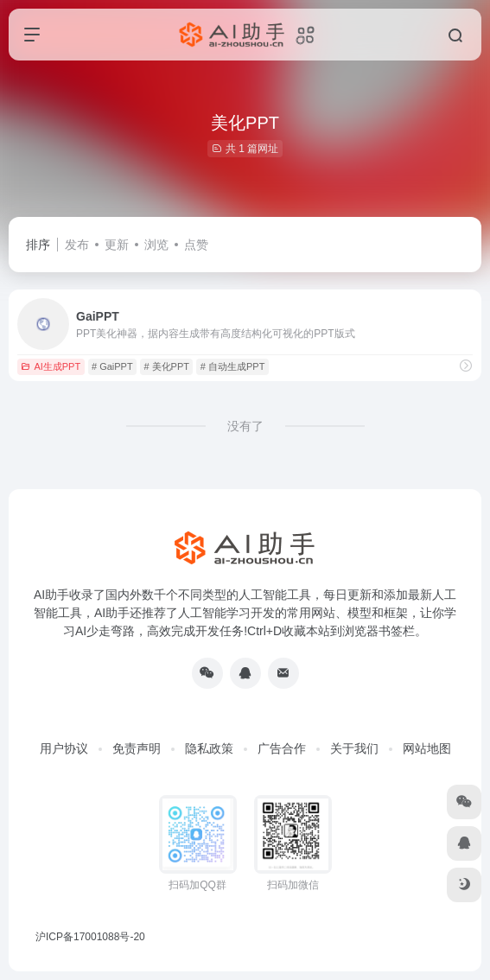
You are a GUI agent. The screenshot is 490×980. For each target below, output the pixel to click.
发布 (77, 245)
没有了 (245, 426)
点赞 (196, 245)
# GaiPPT (112, 366)
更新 (117, 245)
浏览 (156, 245)
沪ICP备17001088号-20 (90, 937)
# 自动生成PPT (233, 366)
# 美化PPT (166, 366)
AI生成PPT (51, 366)
